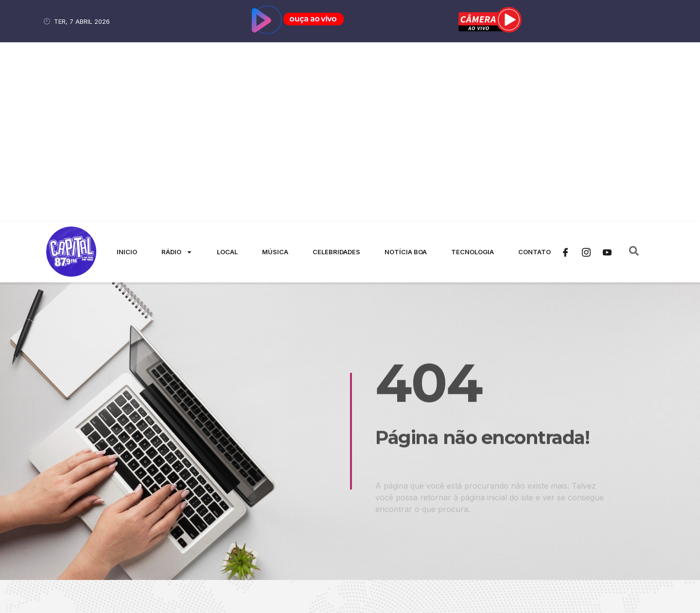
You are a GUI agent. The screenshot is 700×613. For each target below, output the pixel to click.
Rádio (177, 73)
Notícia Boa (406, 72)
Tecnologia (472, 72)
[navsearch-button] (634, 73)
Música (275, 72)
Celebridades (336, 72)
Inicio (127, 72)
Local (227, 72)
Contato (534, 72)
